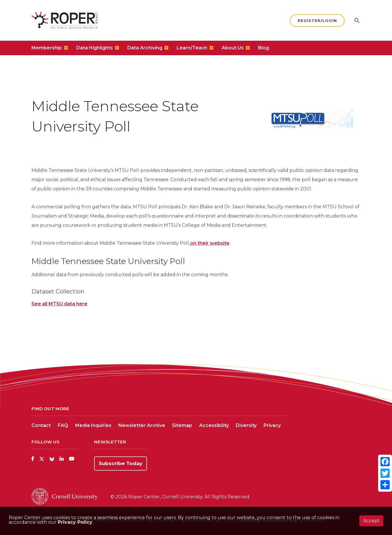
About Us (233, 48)
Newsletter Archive (142, 425)
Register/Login (317, 21)
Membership (47, 48)
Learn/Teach (192, 48)
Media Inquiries (93, 425)
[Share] (385, 485)
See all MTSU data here (59, 304)
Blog (264, 48)
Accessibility (214, 425)
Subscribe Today (121, 463)
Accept (371, 521)
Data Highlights (95, 48)
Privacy (272, 425)
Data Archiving (145, 48)
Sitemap (182, 425)
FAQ (63, 425)
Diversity (246, 425)
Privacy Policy (75, 522)
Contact (41, 425)
